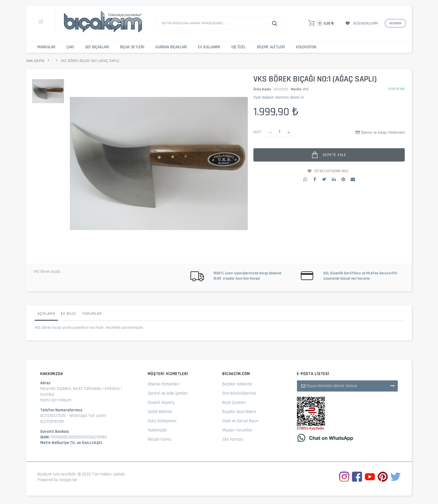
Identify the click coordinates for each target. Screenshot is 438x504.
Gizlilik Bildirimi (160, 412)
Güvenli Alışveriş (161, 403)
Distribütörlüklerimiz (239, 393)
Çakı (70, 47)
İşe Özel (239, 47)
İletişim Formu (160, 439)
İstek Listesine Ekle (331, 171)
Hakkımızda (157, 430)
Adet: (258, 132)
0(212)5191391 (52, 422)
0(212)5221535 (53, 416)
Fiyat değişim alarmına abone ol (278, 97)
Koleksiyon (306, 47)
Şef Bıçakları (97, 47)
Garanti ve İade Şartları (168, 393)
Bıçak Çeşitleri (234, 403)
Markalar (46, 47)
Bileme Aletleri (271, 47)
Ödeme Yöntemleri (164, 384)
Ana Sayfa (35, 61)
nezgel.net (68, 480)
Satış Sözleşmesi (162, 421)
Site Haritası (233, 439)
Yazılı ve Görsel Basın (240, 421)
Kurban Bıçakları (171, 47)
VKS (306, 89)
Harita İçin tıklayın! (56, 400)
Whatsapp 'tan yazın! (88, 416)
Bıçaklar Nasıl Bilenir (239, 412)
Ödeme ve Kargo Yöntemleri (383, 133)
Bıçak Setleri (132, 47)
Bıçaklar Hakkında (237, 384)
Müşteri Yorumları (237, 430)
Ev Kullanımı (209, 47)
